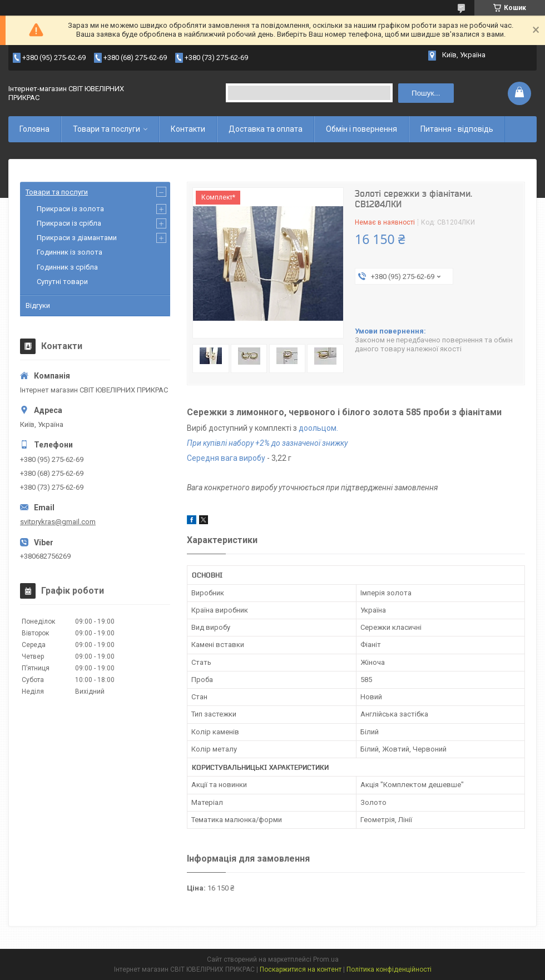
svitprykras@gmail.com (58, 522)
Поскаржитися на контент (301, 969)
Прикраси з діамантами (77, 238)
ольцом (322, 428)
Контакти (188, 129)
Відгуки (38, 305)
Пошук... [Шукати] (426, 93)
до (303, 428)
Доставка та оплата (266, 129)
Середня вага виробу (226, 458)
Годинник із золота (70, 252)
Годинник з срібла (67, 267)
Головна (34, 129)
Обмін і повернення (361, 129)
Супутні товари (62, 282)
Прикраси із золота (70, 209)
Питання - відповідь (457, 129)
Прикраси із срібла (69, 223)
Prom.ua (326, 959)
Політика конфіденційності (389, 969)
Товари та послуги (106, 129)
